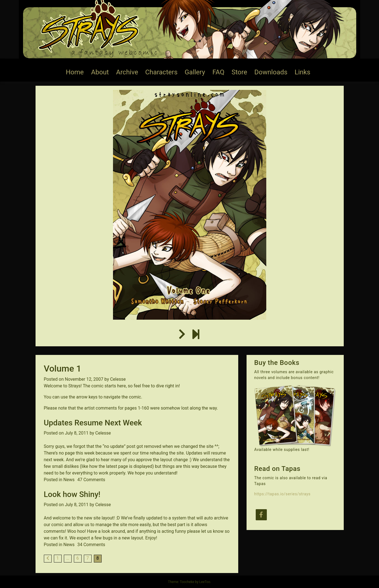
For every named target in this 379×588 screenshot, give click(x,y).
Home (75, 72)
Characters (161, 72)
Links (303, 72)
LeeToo (205, 582)
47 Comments (91, 480)
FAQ (218, 72)
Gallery (195, 72)
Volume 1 (63, 369)
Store (239, 72)
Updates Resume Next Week (93, 423)
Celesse (118, 379)
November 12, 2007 (84, 379)
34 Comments (91, 545)
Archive (127, 72)
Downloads (271, 72)
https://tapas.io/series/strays (283, 494)
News (69, 480)
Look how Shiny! (72, 494)
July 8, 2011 (77, 433)
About (100, 72)
